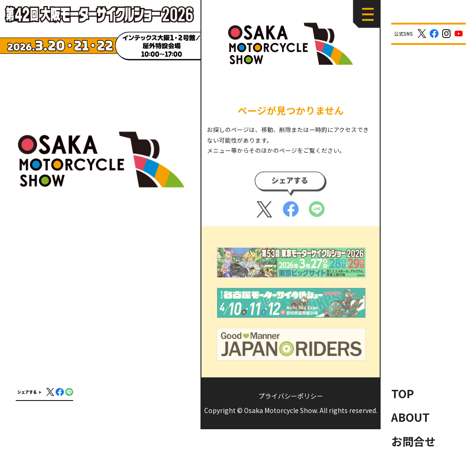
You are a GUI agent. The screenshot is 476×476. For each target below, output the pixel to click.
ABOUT (410, 417)
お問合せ (413, 441)
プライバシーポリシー (291, 396)
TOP (403, 393)
